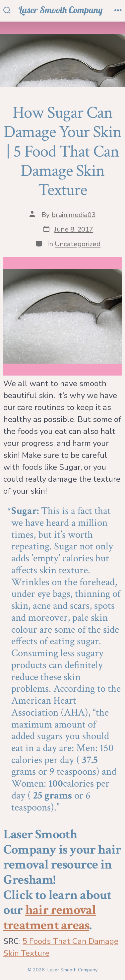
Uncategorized (78, 244)
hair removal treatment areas (50, 918)
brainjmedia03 (73, 215)
